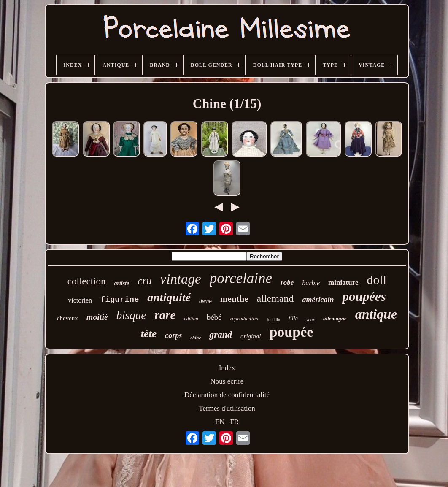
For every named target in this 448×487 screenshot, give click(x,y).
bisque (131, 315)
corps (173, 335)
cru (144, 281)
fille (293, 318)
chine (196, 338)
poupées (364, 296)
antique (376, 314)
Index (227, 368)
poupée (291, 332)
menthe (234, 299)
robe (287, 283)
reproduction (244, 318)
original (251, 336)
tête (149, 334)
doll (377, 280)
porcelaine (241, 278)
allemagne (335, 318)
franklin (273, 320)
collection (87, 281)
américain (318, 300)
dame (205, 301)
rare (165, 315)
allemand (275, 298)
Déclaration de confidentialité (227, 395)
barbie (311, 283)
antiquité (169, 297)
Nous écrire (227, 381)
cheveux (67, 318)
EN (220, 422)
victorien (80, 300)
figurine (120, 300)
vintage (181, 279)
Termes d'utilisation (227, 408)
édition (191, 319)
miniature (343, 283)
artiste (121, 283)
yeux (310, 319)
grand (221, 334)
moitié (97, 317)
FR (234, 422)
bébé (214, 317)
